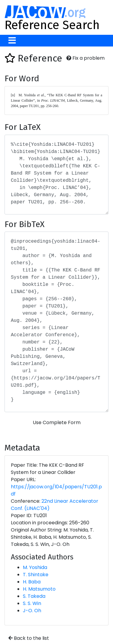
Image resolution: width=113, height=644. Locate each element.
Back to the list (29, 638)
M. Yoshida (35, 567)
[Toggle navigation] (12, 41)
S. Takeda (34, 596)
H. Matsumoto (39, 589)
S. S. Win (32, 603)
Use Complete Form (57, 422)
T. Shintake (36, 575)
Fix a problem (86, 58)
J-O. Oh (32, 611)
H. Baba (32, 582)
